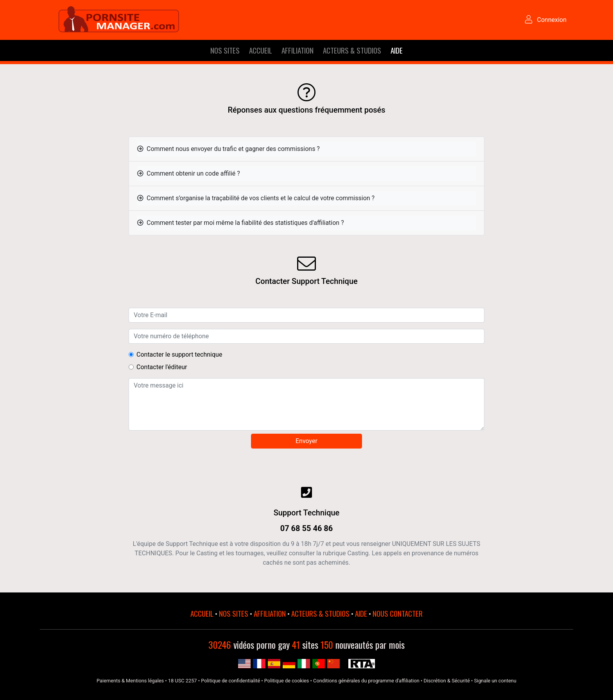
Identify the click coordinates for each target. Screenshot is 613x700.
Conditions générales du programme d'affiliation (366, 681)
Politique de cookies (287, 681)
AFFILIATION (298, 50)
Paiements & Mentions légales (130, 681)
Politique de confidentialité (230, 681)
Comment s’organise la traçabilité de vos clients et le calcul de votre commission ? (256, 198)
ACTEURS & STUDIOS (352, 50)
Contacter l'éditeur (162, 367)
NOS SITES (225, 50)
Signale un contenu (495, 681)
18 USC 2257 (183, 681)
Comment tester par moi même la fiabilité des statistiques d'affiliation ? (241, 223)
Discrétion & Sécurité (446, 681)
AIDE (397, 50)
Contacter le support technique (179, 354)
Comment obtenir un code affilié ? (189, 173)
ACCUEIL (261, 50)
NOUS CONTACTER (398, 613)
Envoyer (306, 441)
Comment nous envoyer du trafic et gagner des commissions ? (229, 149)
